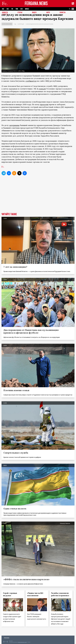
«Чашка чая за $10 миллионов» (35, 594)
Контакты (7, 638)
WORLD (27, 9)
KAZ (3, 9)
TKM (17, 9)
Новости (5, 13)
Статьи (20, 13)
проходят (44, 104)
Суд (15, 24)
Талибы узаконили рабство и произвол (60, 594)
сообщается (31, 81)
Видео (34, 13)
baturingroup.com (22, 642)
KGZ (8, 9)
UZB (21, 9)
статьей (42, 89)
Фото (48, 13)
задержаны (14, 125)
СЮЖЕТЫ (63, 13)
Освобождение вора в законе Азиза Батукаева (39, 24)
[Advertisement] (38, 198)
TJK (12, 9)
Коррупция (21, 24)
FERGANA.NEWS (36, 4)
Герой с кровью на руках (10, 594)
